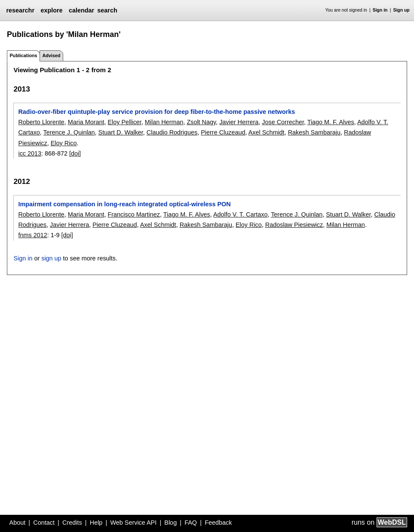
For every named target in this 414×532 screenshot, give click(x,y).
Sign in (380, 10)
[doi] (75, 153)
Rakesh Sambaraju (314, 132)
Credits (72, 523)
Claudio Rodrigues (172, 132)
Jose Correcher (283, 122)
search (107, 10)
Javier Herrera (239, 122)
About (18, 523)
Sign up (402, 10)
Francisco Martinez (134, 214)
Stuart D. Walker (121, 132)
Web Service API (133, 523)
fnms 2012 (32, 235)
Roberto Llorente (41, 122)
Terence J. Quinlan (69, 132)
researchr (20, 10)
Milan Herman (164, 122)
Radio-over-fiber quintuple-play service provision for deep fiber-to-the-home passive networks (156, 112)
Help (96, 523)
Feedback (218, 523)
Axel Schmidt (267, 132)
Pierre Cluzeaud (223, 132)
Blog (170, 523)
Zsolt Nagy (201, 122)
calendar (81, 10)
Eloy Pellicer (124, 122)
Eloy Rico (64, 143)
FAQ (191, 523)
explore (51, 10)
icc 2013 (30, 153)
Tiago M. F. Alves (331, 122)
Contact (44, 523)
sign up (51, 258)
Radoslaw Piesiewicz (294, 225)
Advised (51, 55)
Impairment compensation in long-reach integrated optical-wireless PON (124, 204)
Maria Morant (86, 122)
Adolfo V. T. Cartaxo (240, 214)
